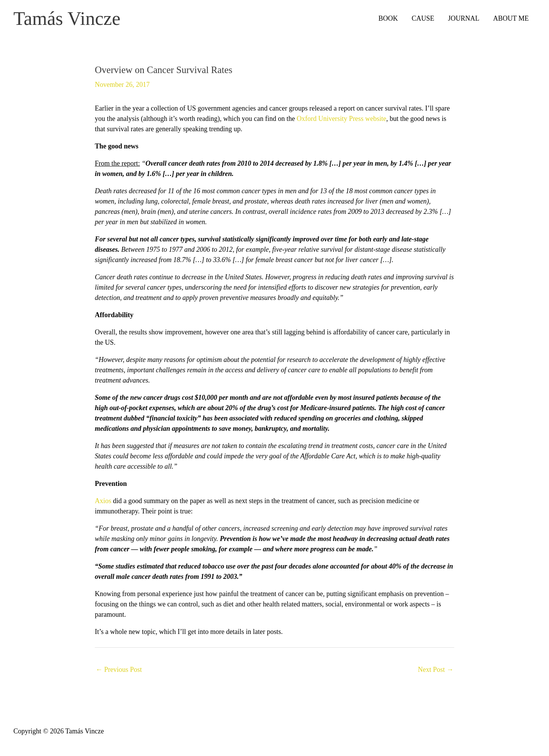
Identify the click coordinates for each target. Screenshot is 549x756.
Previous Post (119, 670)
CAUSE (423, 18)
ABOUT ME (511, 18)
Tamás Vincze (67, 18)
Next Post (436, 670)
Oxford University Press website (341, 119)
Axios (103, 501)
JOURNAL (464, 18)
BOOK (388, 18)
